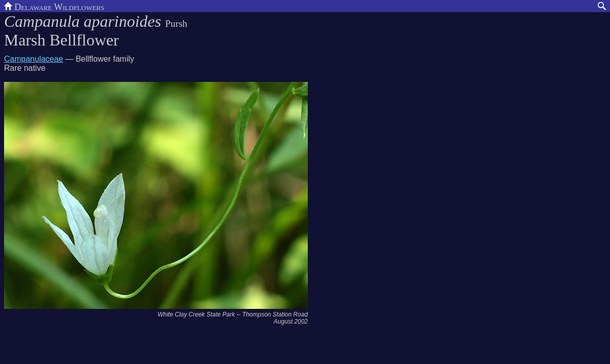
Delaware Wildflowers (54, 6)
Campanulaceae (34, 59)
